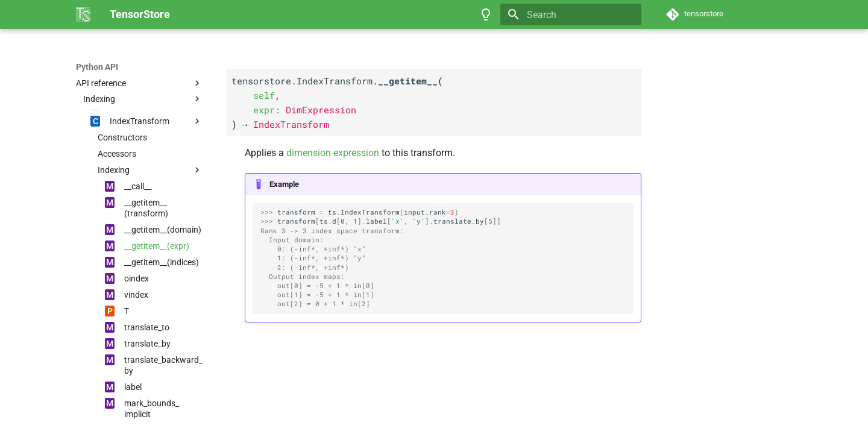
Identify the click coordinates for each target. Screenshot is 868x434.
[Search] (571, 14)
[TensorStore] (83, 14)
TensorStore (100, 67)
